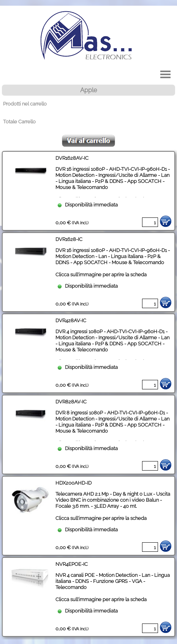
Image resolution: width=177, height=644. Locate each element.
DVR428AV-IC (71, 320)
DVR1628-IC (69, 239)
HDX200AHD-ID (73, 483)
